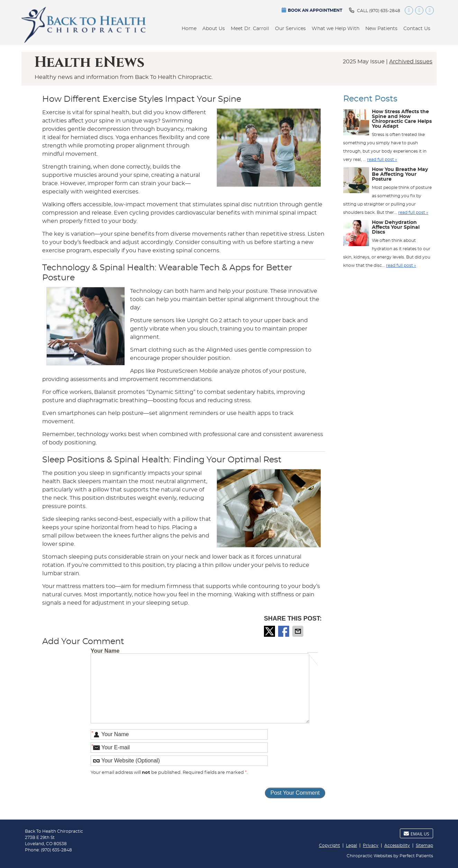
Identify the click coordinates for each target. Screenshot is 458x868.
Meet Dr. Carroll (250, 29)
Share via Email (299, 631)
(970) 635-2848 (385, 11)
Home (189, 29)
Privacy (371, 846)
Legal (351, 846)
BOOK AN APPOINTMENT (312, 10)
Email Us (416, 834)
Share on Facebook (284, 631)
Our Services (290, 29)
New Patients (381, 29)
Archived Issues (411, 62)
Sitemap (424, 846)
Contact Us (417, 29)
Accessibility (397, 846)
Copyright (329, 846)
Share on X (270, 631)
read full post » (382, 160)
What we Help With (336, 29)
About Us (214, 29)
